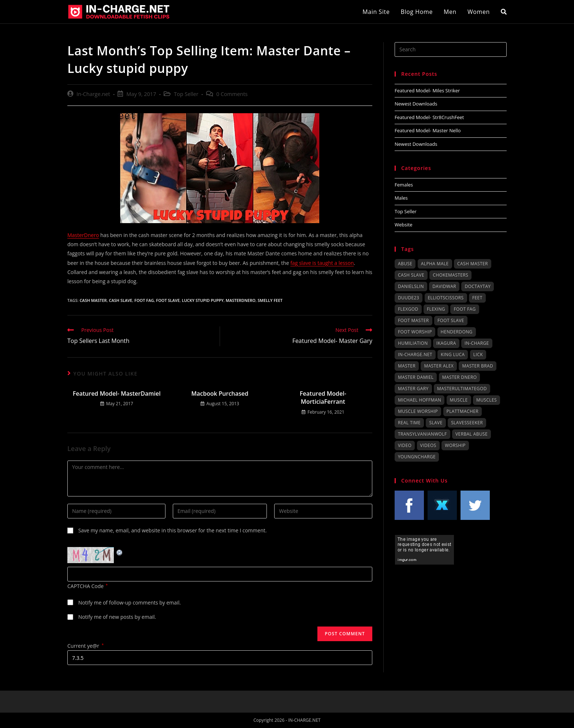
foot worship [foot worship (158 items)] (415, 332)
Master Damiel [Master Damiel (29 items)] (416, 377)
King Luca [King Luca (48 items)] (453, 354)
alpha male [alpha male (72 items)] (435, 264)
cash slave (121, 300)
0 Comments (232, 94)
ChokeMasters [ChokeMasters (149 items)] (450, 275)
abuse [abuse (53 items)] (405, 264)
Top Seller (186, 94)
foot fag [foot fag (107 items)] (465, 309)
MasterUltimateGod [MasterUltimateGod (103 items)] (462, 389)
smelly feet (270, 300)
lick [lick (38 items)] (478, 354)
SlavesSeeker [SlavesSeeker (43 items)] (467, 423)
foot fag (144, 300)
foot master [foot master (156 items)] (413, 320)
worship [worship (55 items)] (455, 445)
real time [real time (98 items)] (409, 423)
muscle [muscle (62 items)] (459, 400)
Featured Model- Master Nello (428, 130)
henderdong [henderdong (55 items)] (457, 332)
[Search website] (504, 12)
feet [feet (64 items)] (477, 298)
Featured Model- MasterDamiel (117, 393)
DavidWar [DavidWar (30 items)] (444, 286)
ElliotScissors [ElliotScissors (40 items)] (446, 298)
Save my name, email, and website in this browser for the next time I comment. (173, 530)
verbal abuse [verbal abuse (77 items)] (471, 434)
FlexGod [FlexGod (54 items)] (408, 309)
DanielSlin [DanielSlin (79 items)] (411, 286)
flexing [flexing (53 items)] (436, 309)
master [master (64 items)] (407, 366)
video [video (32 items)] (405, 445)
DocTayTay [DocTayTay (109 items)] (478, 286)
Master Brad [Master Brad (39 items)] (478, 366)
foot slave (168, 300)
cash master (93, 300)
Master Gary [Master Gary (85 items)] (413, 389)
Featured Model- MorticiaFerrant (323, 398)
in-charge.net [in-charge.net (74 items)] (415, 354)
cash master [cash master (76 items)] (473, 264)
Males (401, 198)
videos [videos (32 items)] (428, 445)
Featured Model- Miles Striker (427, 90)
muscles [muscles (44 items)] (487, 400)
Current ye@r (85, 646)
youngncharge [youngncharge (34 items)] (417, 457)
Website (404, 225)
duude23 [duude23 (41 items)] (409, 298)
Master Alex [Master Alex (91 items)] (439, 366)
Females (404, 185)
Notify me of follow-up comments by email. (130, 603)
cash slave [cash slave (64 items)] (411, 275)
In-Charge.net (93, 94)
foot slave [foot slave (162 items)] (451, 320)
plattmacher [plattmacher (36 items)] (463, 411)
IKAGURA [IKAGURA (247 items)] (446, 343)
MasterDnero (83, 235)
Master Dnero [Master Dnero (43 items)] (460, 377)
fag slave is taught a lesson (322, 263)
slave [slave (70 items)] (436, 423)
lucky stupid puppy (203, 300)
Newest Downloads (416, 104)
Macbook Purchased (220, 393)
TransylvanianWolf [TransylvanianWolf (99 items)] (422, 434)
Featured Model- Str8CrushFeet (429, 117)
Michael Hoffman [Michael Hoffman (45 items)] (420, 400)
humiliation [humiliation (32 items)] (413, 343)
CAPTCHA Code (85, 586)
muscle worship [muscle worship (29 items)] (418, 411)
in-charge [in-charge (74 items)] (477, 343)
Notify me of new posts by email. (117, 617)
